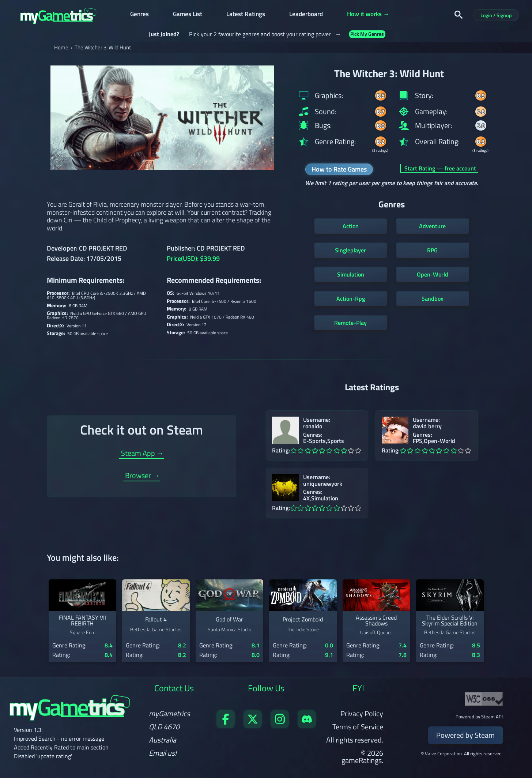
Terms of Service (358, 727)
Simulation (351, 274)
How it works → (368, 15)
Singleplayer (350, 250)
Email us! (163, 753)
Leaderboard (306, 15)
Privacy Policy (362, 713)
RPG (432, 250)
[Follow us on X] (253, 726)
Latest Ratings (246, 15)
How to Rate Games (339, 169)
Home (61, 47)
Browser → (142, 476)
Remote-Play (350, 323)
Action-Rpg (351, 298)
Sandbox (432, 298)
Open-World (433, 274)
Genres (139, 15)
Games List (188, 15)
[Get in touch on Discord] (307, 726)
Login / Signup (496, 15)
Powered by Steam (465, 735)
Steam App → (142, 454)
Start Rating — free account (440, 168)
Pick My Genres (367, 34)
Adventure (432, 226)
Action (351, 226)
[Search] (459, 15)
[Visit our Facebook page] (226, 726)
